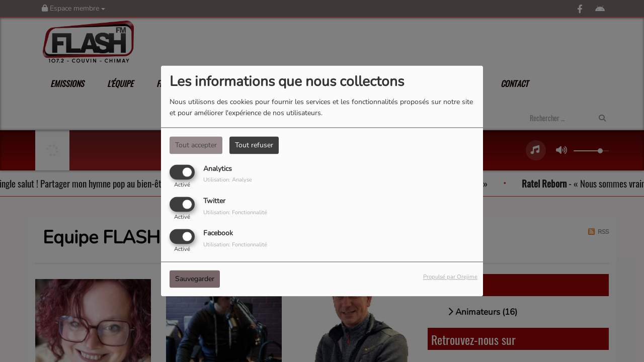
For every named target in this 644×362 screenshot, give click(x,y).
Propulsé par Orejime (450, 277)
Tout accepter (196, 145)
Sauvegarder (195, 279)
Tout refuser (254, 145)
